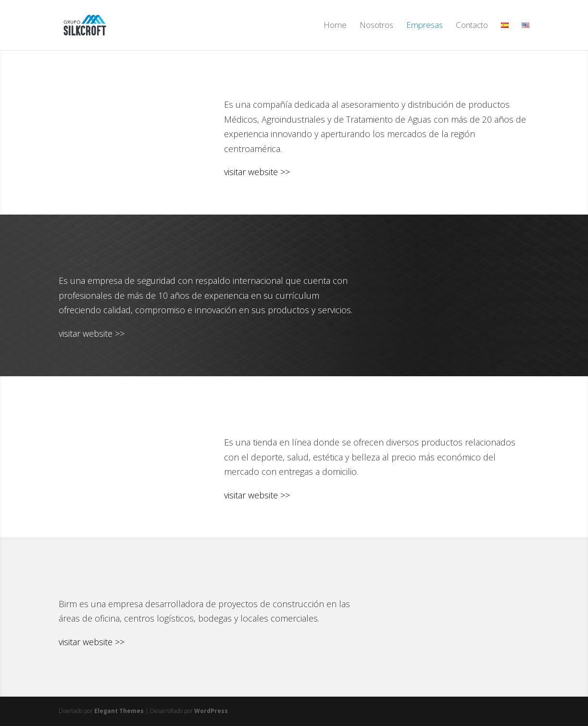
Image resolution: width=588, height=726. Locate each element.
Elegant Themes (119, 711)
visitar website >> (257, 172)
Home (335, 26)
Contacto (472, 26)
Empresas (425, 26)
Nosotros (376, 26)
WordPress (211, 711)
